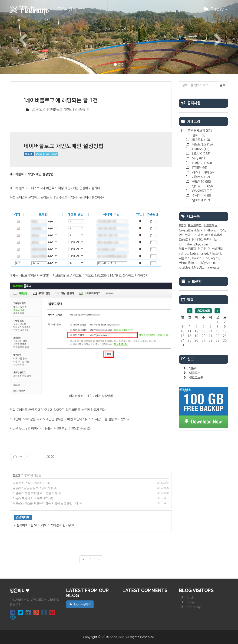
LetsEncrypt (199, 254)
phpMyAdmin (205, 263)
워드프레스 (202, 145)
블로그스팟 (196, 378)
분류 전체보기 (200, 131)
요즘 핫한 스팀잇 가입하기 (29, 483)
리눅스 (221, 230)
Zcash (206, 244)
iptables (185, 267)
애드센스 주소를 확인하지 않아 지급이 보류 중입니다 (45, 503)
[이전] (83, 559)
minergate (212, 267)
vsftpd (184, 254)
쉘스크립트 (195, 226)
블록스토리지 (187, 249)
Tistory (216, 10)
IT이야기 (202, 163)
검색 (222, 85)
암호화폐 (201, 200)
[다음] (98, 559)
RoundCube (201, 258)
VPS (198, 158)
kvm (217, 240)
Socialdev (117, 637)
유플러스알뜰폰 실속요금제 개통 (33, 488)
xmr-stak (186, 244)
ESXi (182, 226)
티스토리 (201, 140)
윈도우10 (201, 182)
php (197, 244)
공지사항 (65, 9)
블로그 (29, 154)
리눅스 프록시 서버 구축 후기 (31, 498)
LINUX (201, 154)
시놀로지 (201, 177)
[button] (18, 37)
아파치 (208, 240)
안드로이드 (202, 186)
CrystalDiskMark (191, 230)
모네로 (199, 235)
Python (200, 149)
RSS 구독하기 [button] (80, 604)
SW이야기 (202, 191)
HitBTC (197, 240)
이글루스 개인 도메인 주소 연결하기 (35, 493)
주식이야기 (201, 196)
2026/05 (204, 311)
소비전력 (217, 249)
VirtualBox (186, 263)
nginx (215, 258)
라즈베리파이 (202, 172)
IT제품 (199, 168)
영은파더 (195, 368)
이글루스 (195, 373)
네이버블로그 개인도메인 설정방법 (67, 109)
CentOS (185, 240)
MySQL (198, 267)
